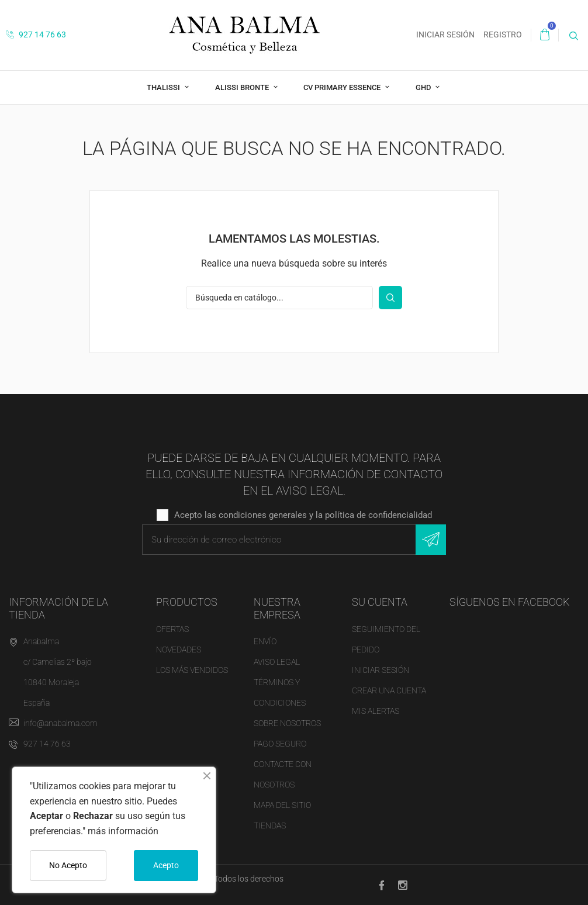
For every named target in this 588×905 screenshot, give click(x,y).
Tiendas (270, 825)
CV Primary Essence (343, 87)
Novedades (179, 650)
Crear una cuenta (389, 690)
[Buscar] (279, 298)
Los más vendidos (192, 670)
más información (123, 831)
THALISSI (164, 87)
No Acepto (68, 865)
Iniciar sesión (381, 670)
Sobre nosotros (287, 723)
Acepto (166, 865)
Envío (265, 641)
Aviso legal (277, 662)
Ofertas (172, 629)
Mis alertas (376, 711)
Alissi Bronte (243, 87)
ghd (424, 87)
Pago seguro (280, 744)
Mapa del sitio (282, 805)
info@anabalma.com (60, 723)
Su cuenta (380, 602)
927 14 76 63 (36, 34)
